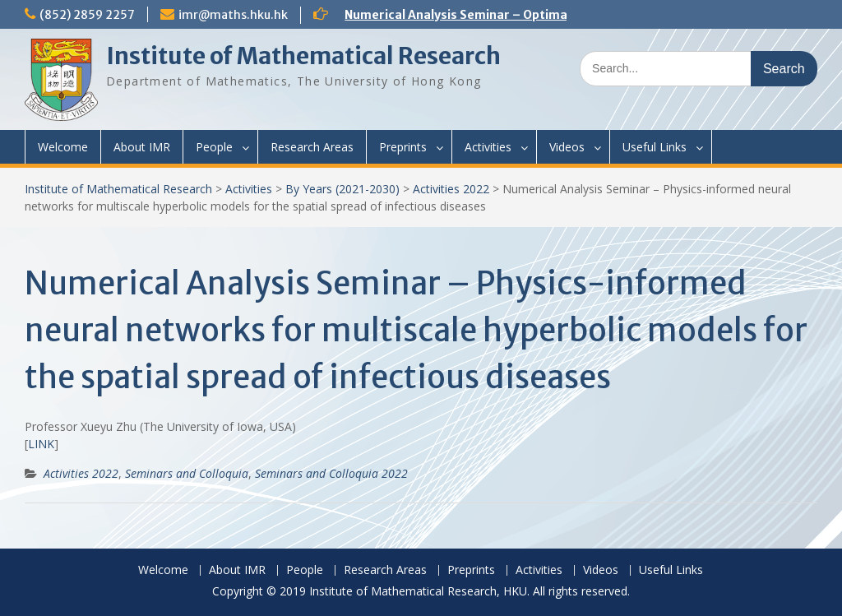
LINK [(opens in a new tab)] (41, 444)
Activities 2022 (451, 189)
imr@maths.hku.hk (233, 15)
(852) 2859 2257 (87, 15)
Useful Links (655, 147)
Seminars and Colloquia (187, 473)
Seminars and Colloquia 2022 (331, 473)
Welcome (63, 147)
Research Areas (312, 147)
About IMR (142, 147)
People (214, 147)
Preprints (403, 147)
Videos (567, 147)
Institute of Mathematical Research (303, 56)
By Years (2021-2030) (342, 189)
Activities (488, 147)
